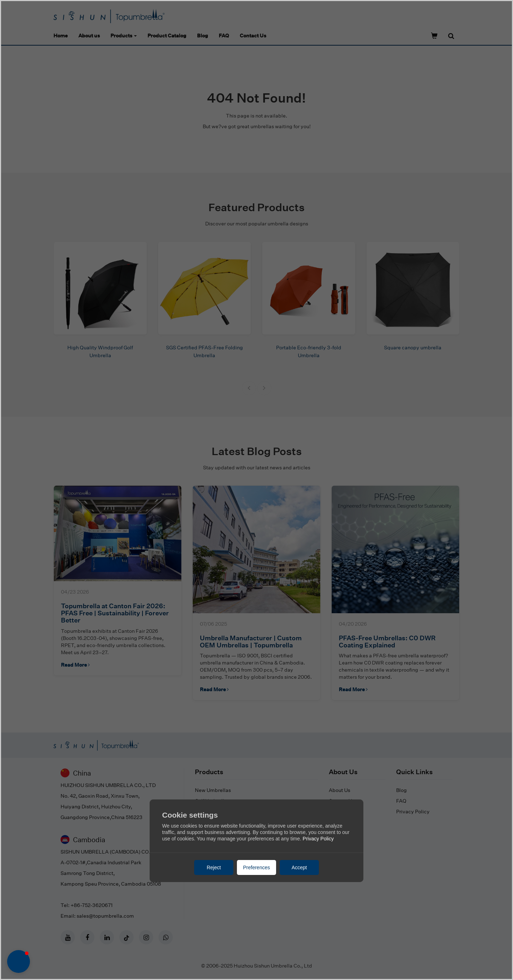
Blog (203, 35)
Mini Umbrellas (213, 822)
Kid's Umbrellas (214, 833)
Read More (75, 665)
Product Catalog (167, 35)
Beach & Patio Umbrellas (224, 843)
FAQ (224, 35)
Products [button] (124, 35)
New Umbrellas (213, 790)
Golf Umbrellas (212, 801)
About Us (340, 790)
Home (61, 35)
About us (89, 35)
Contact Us (253, 35)
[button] (249, 388)
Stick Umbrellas (214, 811)
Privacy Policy (413, 811)
